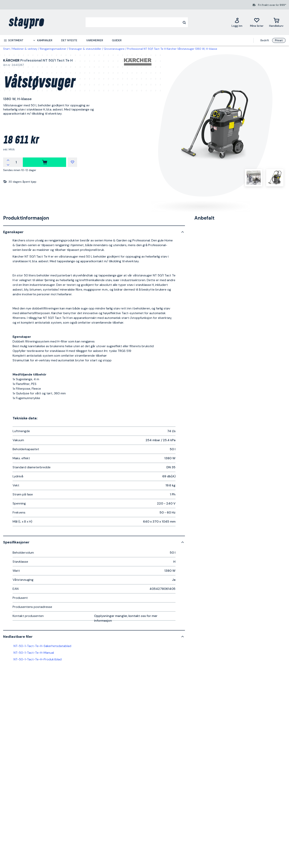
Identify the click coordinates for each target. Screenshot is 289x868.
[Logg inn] (237, 22)
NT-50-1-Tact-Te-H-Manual (34, 653)
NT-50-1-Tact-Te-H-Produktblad (38, 659)
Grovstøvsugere (114, 49)
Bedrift (265, 40)
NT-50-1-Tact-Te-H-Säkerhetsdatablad (42, 646)
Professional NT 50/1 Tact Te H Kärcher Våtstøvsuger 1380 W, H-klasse (172, 49)
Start (6, 49)
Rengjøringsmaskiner (53, 49)
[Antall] (16, 162)
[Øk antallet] (8, 160)
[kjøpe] (44, 162)
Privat (279, 40)
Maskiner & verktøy (25, 49)
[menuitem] (13, 40)
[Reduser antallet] (8, 165)
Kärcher (11, 60)
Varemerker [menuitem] (95, 40)
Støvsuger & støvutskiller (85, 49)
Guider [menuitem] (117, 40)
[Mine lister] (257, 22)
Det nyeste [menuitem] (69, 40)
